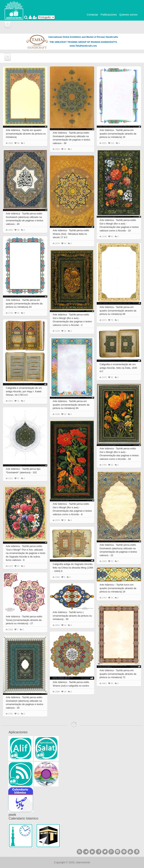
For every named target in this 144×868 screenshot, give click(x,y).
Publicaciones (109, 15)
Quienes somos (128, 15)
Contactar (93, 15)
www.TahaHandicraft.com (83, 46)
